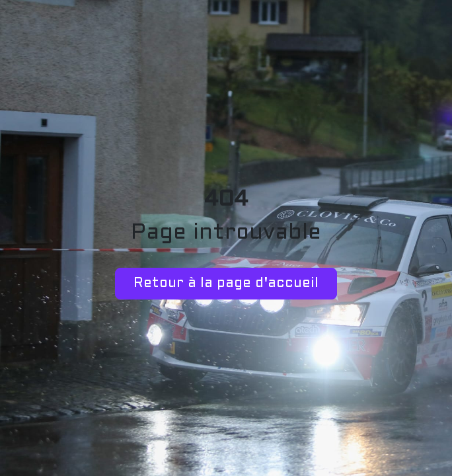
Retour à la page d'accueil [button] (226, 284)
